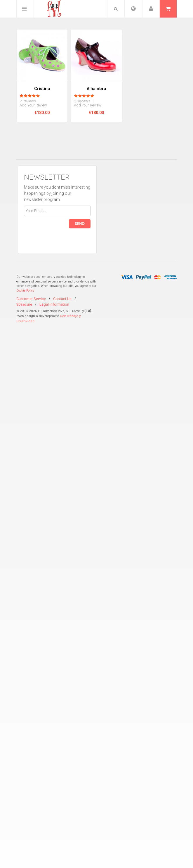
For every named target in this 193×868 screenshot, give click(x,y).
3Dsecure (24, 304)
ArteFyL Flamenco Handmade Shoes (52, 9)
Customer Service (31, 299)
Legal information (54, 304)
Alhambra (96, 89)
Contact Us (62, 299)
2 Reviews (28, 101)
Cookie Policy (25, 291)
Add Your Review (33, 105)
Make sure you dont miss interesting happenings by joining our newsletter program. (57, 193)
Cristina (42, 89)
